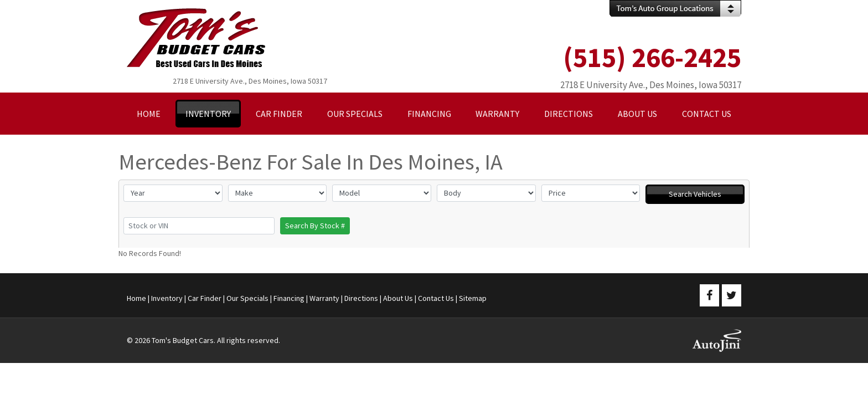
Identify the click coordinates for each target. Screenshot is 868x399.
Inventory (167, 298)
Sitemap (473, 298)
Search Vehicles (695, 194)
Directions (361, 298)
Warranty (324, 298)
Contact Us (436, 298)
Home (136, 298)
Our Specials (247, 298)
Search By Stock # (315, 226)
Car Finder (205, 298)
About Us (398, 298)
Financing (289, 298)
